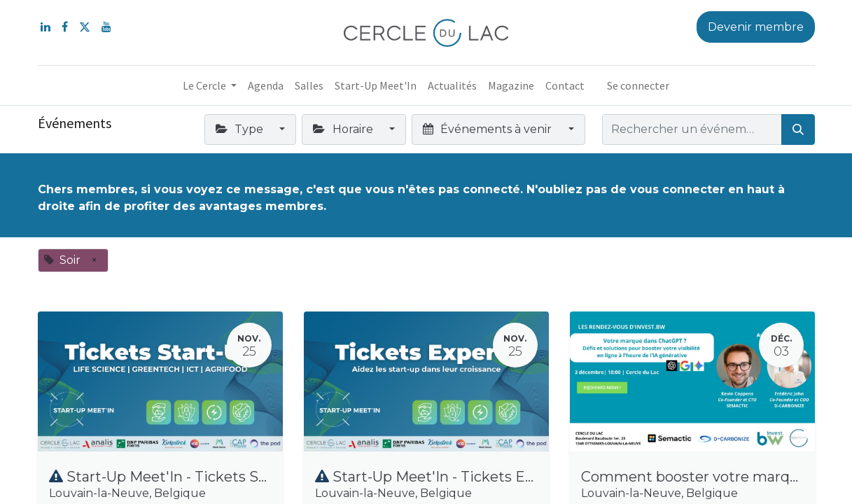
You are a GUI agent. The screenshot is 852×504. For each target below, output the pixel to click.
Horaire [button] (344, 129)
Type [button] (241, 129)
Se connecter (638, 85)
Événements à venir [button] (489, 129)
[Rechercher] (798, 129)
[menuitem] (266, 85)
